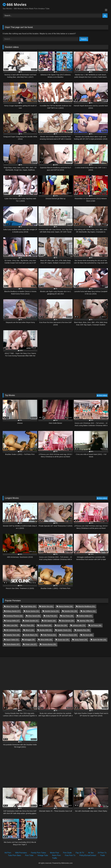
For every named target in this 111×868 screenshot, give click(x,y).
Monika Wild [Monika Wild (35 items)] (46, 630)
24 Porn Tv (102, 853)
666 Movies (15, 4)
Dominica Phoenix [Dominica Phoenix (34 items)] (14, 616)
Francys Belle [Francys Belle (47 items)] (13, 621)
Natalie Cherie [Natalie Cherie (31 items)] (64, 630)
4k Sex (91, 853)
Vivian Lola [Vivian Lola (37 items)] (31, 644)
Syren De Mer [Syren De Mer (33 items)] (99, 640)
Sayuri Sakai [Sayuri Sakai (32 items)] (12, 640)
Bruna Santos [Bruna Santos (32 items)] (32, 611)
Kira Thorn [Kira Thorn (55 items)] (28, 625)
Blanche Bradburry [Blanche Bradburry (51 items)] (87, 606)
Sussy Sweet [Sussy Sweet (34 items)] (81, 640)
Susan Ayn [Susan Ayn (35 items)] (63, 640)
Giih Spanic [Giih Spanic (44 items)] (50, 621)
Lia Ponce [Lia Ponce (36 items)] (96, 625)
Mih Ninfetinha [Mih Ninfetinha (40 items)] (13, 630)
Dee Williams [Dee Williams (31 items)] (89, 611)
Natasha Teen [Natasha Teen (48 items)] (13, 635)
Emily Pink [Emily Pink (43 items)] (51, 616)
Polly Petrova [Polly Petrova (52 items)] (49, 635)
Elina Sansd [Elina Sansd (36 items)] (34, 616)
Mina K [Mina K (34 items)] (30, 630)
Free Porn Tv (70, 855)
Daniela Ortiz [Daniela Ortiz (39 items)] (71, 611)
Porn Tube (29, 855)
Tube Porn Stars (14, 855)
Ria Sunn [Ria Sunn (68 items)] (88, 635)
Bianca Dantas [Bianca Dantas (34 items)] (66, 606)
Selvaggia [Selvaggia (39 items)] (29, 640)
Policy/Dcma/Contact (88, 855)
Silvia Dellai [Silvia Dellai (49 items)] (46, 640)
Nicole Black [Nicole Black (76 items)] (31, 635)
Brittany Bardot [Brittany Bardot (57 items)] (13, 611)
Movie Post (54, 853)
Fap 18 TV (80, 853)
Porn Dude (67, 853)
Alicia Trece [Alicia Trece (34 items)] (12, 606)
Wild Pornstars (21, 853)
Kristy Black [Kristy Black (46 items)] (45, 625)
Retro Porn (56, 855)
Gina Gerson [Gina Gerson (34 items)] (68, 621)
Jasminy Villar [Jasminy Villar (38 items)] (86, 621)
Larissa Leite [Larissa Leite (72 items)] (79, 625)
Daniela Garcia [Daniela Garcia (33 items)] (52, 611)
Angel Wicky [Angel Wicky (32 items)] (30, 606)
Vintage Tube (43, 855)
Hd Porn (8, 853)
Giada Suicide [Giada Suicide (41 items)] (32, 621)
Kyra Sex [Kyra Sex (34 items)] (62, 625)
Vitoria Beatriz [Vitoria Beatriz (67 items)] (13, 644)
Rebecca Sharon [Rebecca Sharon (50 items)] (69, 635)
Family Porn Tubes (38, 853)
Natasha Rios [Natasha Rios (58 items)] (83, 630)
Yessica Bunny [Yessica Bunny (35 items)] (49, 644)
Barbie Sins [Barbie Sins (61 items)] (47, 606)
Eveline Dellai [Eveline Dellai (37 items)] (85, 616)
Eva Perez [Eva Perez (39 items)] (68, 616)
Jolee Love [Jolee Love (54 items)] (12, 625)
